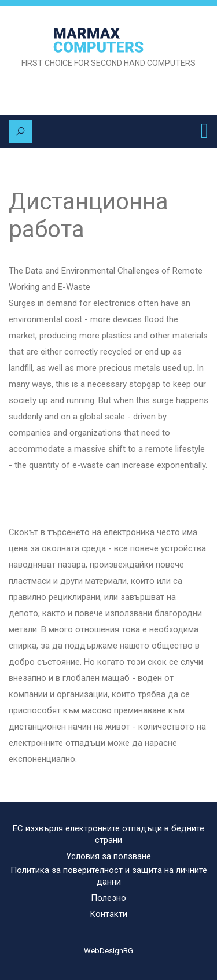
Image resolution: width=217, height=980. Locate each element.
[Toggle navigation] (205, 131)
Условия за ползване (108, 856)
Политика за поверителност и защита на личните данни (109, 876)
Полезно (108, 898)
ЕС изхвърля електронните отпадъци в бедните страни (108, 834)
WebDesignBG (108, 951)
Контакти (108, 914)
